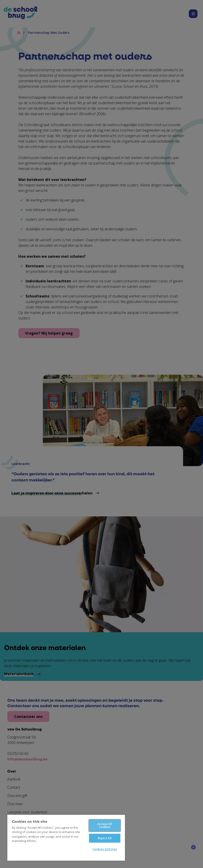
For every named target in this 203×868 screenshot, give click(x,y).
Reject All (105, 838)
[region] (66, 837)
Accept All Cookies (105, 825)
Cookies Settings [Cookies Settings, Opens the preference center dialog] (105, 849)
